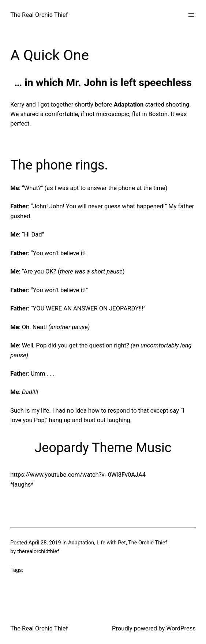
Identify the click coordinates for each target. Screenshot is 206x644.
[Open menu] (191, 15)
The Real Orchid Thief (39, 15)
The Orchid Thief (148, 543)
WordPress (181, 628)
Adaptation (81, 543)
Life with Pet (111, 543)
